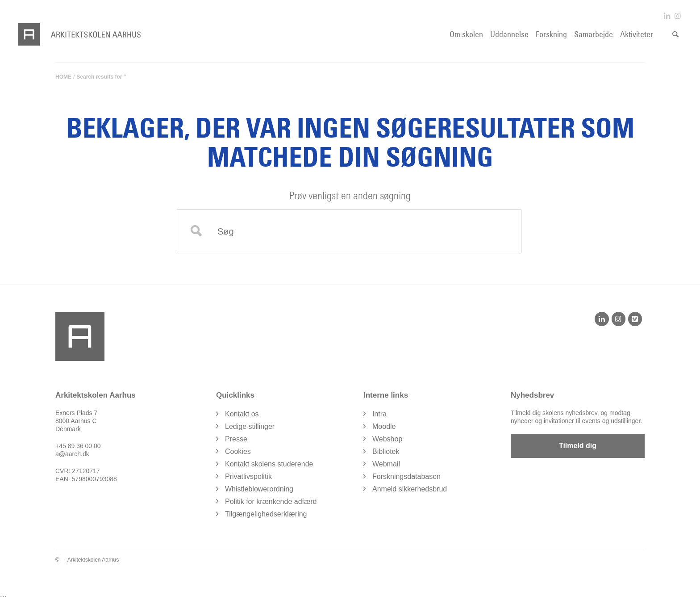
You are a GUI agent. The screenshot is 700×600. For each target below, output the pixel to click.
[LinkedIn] (602, 319)
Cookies (238, 451)
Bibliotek (386, 451)
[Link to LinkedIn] (667, 16)
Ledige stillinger (250, 426)
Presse (236, 439)
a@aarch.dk (72, 454)
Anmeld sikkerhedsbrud (410, 489)
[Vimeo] (635, 319)
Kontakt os (242, 414)
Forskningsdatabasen (406, 476)
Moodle (384, 426)
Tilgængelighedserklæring (266, 514)
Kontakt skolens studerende (269, 464)
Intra (379, 414)
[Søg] (675, 34)
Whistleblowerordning (259, 489)
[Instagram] (619, 319)
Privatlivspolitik (248, 476)
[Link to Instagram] (678, 16)
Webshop (387, 439)
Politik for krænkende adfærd (271, 501)
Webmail (386, 464)
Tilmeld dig (578, 446)
